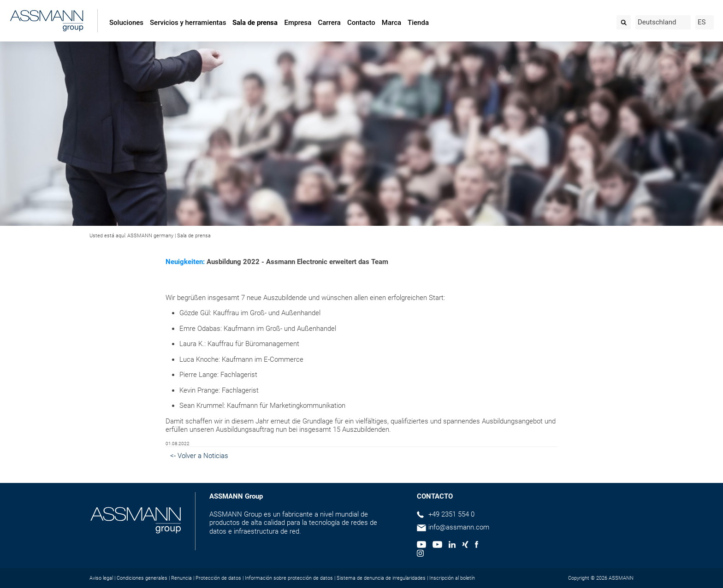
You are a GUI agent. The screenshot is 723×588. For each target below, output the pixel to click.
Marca (391, 23)
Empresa (298, 23)
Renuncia (181, 578)
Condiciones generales (142, 578)
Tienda (418, 23)
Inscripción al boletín (452, 578)
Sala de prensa (255, 23)
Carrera (329, 23)
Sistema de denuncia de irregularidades (381, 578)
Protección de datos (218, 578)
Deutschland (657, 22)
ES (702, 22)
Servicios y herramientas (188, 23)
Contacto (361, 23)
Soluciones (126, 23)
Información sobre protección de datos (289, 578)
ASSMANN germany (150, 236)
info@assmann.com (459, 527)
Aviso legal (101, 578)
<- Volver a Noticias (199, 456)
